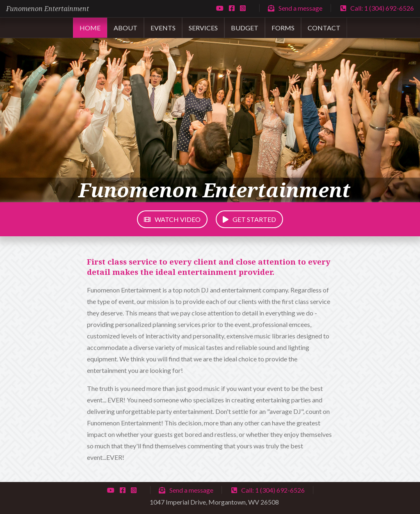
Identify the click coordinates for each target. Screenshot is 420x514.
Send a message (295, 8)
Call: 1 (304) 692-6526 (377, 8)
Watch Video (172, 219)
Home (90, 28)
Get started (249, 219)
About (126, 28)
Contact (324, 28)
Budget (245, 28)
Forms (283, 28)
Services (203, 28)
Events (163, 28)
